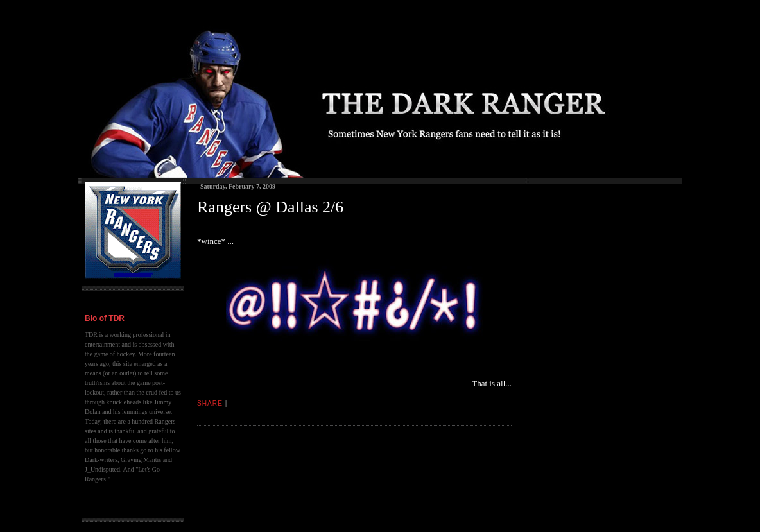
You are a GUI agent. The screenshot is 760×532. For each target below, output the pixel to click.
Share (210, 403)
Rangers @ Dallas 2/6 (270, 207)
